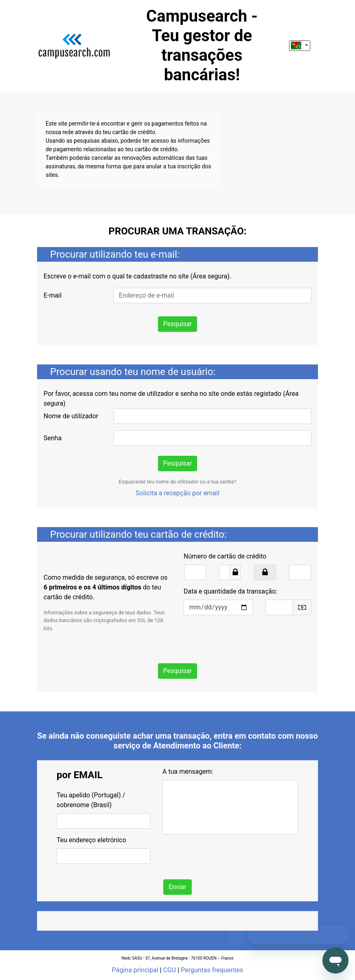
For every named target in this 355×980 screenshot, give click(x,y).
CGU (170, 970)
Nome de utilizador (71, 416)
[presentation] (245, 638)
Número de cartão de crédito (225, 556)
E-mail (53, 295)
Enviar (177, 887)
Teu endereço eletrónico (91, 840)
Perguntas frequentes (212, 970)
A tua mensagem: (188, 771)
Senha (53, 438)
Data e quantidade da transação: (230, 591)
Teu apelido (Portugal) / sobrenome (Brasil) (91, 800)
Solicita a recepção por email (177, 493)
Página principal (135, 970)
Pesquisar (178, 324)
